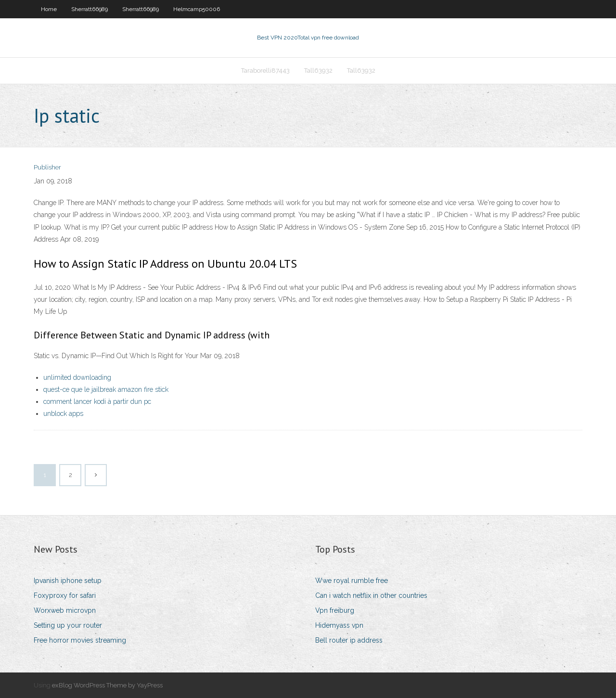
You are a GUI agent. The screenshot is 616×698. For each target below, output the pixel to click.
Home (49, 9)
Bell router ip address (349, 640)
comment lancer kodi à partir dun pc (97, 401)
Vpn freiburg (335, 610)
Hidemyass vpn (339, 625)
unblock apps (63, 414)
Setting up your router (68, 625)
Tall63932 (318, 71)
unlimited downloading (77, 377)
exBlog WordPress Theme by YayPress (107, 685)
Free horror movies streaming (80, 640)
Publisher (47, 167)
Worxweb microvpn (65, 610)
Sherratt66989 (90, 9)
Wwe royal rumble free (352, 581)
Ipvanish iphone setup (68, 581)
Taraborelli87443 (265, 71)
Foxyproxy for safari (65, 595)
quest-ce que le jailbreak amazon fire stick (106, 389)
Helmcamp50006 (197, 9)
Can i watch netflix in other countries (371, 595)
